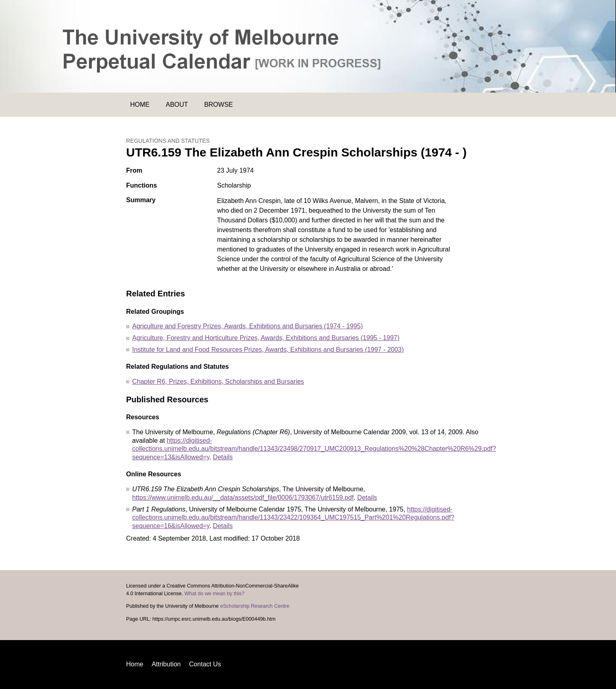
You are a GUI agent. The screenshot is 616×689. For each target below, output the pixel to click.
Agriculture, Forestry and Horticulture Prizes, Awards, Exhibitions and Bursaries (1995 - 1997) (266, 338)
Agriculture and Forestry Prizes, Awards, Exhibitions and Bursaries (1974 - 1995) (248, 326)
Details (223, 457)
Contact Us (205, 664)
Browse (218, 105)
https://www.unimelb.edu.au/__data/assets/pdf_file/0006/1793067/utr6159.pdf (243, 498)
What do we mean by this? (214, 594)
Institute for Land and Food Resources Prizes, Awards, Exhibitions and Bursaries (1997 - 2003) (268, 350)
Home (140, 105)
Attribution (166, 664)
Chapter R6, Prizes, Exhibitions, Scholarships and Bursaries (218, 381)
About (177, 105)
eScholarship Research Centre (255, 606)
